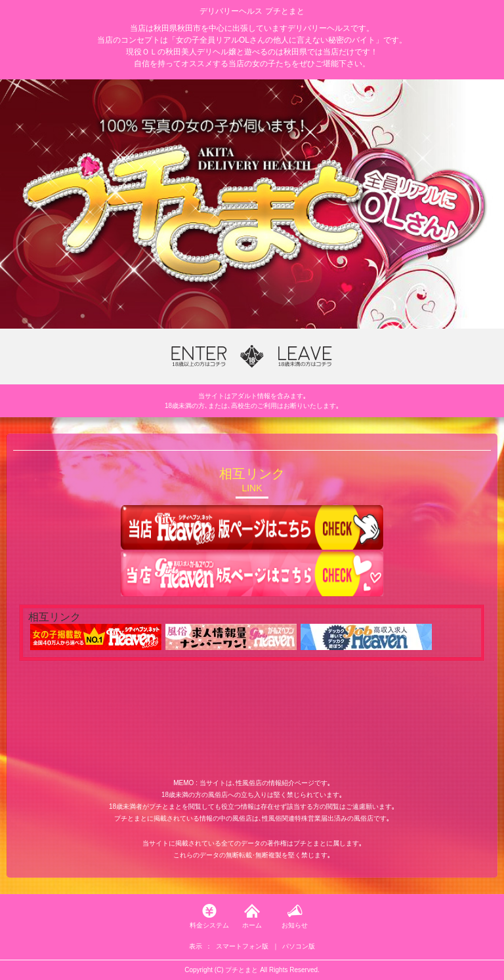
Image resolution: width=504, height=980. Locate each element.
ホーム (252, 925)
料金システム (209, 925)
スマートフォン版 (242, 946)
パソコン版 (299, 946)
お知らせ (295, 925)
